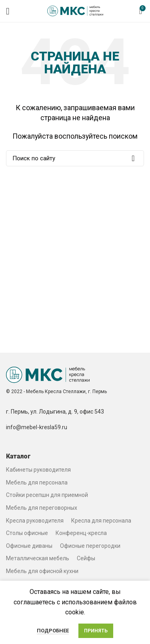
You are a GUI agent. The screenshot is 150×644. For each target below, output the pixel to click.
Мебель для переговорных (42, 508)
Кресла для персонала (101, 521)
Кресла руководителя (35, 521)
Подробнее (53, 631)
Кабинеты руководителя (38, 470)
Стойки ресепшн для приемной (47, 495)
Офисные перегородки (90, 546)
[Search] (75, 158)
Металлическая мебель (38, 558)
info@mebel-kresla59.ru (37, 427)
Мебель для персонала (37, 482)
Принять (96, 631)
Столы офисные (27, 533)
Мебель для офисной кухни (42, 571)
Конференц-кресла (81, 533)
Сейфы (86, 558)
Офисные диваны (29, 546)
